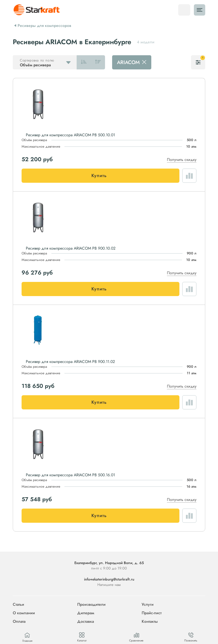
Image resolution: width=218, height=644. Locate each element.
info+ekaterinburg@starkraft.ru (109, 579)
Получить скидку (182, 160)
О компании (24, 613)
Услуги (148, 604)
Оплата (19, 621)
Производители (91, 604)
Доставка (86, 621)
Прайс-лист (152, 613)
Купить (99, 176)
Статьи (18, 604)
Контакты (150, 621)
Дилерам (86, 613)
